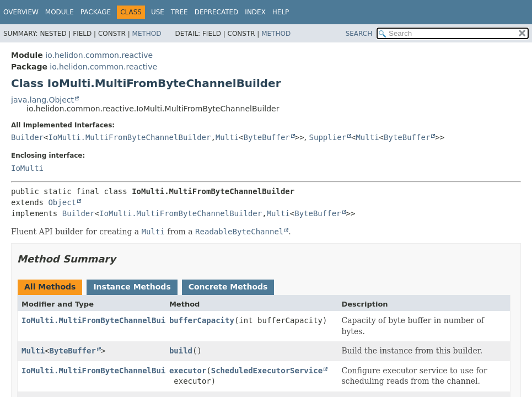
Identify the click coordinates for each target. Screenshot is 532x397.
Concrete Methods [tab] (228, 287)
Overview (21, 12)
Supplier (328, 137)
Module (60, 12)
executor (188, 371)
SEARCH (359, 34)
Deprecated (217, 12)
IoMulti (27, 168)
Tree (179, 12)
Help (281, 12)
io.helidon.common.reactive (99, 55)
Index (255, 12)
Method (147, 34)
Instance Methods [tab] (132, 287)
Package (96, 12)
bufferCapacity (202, 320)
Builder (27, 137)
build (181, 351)
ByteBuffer (267, 137)
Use (158, 12)
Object (62, 202)
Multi (227, 137)
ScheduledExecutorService (267, 371)
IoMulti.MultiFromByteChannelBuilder (129, 137)
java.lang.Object (42, 100)
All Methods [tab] (50, 287)
